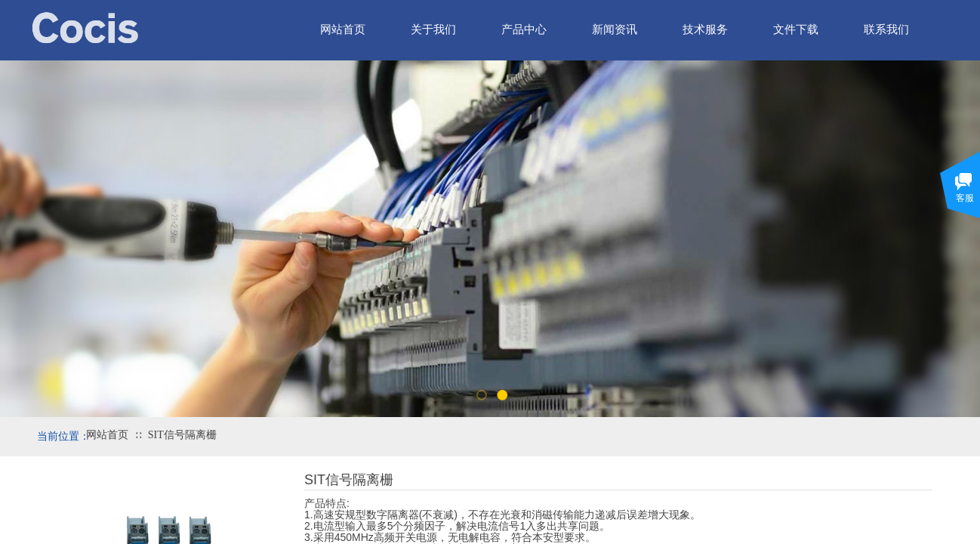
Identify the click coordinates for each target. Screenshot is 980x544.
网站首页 (107, 435)
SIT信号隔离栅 (182, 435)
